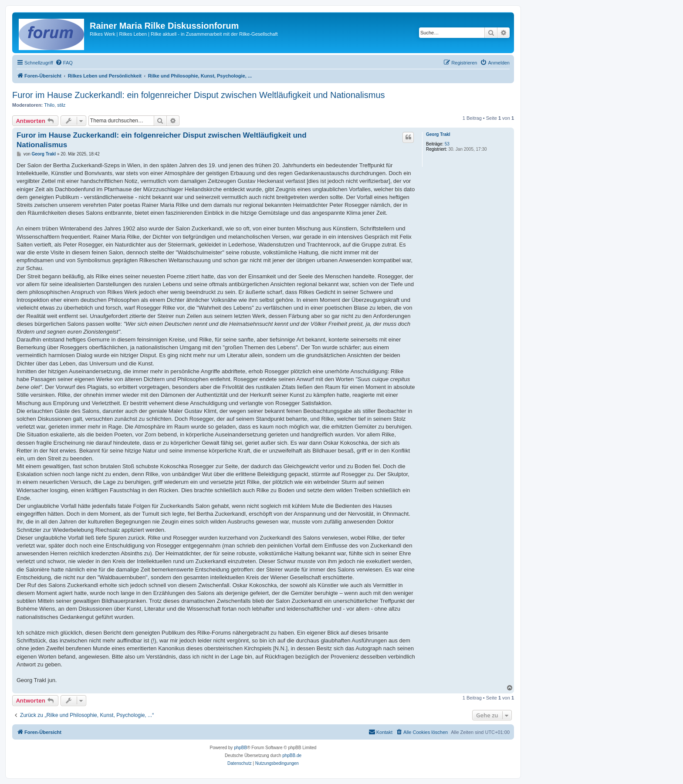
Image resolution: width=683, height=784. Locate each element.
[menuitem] (64, 63)
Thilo (49, 105)
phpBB (240, 748)
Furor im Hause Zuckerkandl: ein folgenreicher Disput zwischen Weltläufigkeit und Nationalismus (199, 95)
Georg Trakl (438, 134)
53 (447, 144)
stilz (61, 105)
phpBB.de (292, 755)
